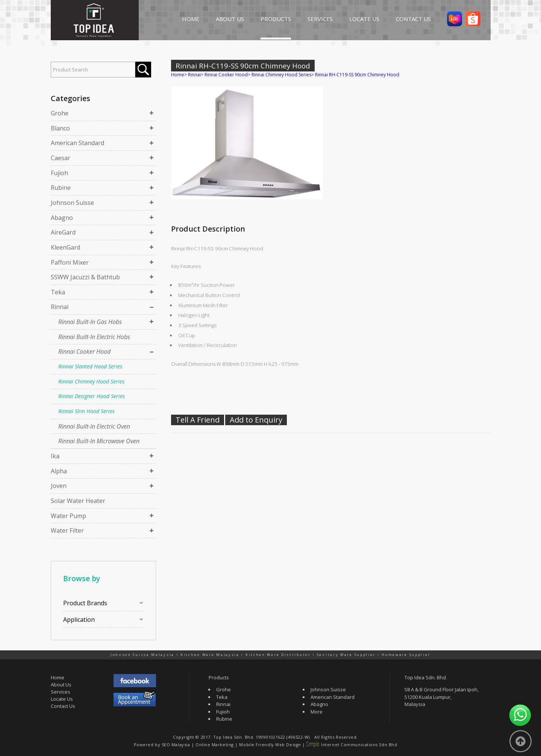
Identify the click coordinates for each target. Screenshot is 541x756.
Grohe (60, 113)
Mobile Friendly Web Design (270, 745)
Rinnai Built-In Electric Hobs (94, 337)
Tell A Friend (198, 420)
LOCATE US (364, 19)
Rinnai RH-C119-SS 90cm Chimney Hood (357, 75)
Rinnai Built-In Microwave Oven (99, 441)
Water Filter (67, 530)
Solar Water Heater (78, 501)
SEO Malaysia (176, 745)
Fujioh (59, 173)
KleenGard (65, 247)
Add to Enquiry (256, 420)
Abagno (62, 218)
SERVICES (320, 19)
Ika (55, 456)
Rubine (61, 188)
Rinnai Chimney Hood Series (91, 381)
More (317, 712)
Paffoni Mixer (70, 262)
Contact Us (63, 706)
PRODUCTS (276, 19)
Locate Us (62, 699)
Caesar (61, 158)
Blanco (60, 128)
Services (61, 692)
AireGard (63, 232)
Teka (58, 292)
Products (219, 677)
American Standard (77, 143)
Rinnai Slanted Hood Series (90, 366)
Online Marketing (215, 745)
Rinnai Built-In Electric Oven (94, 426)
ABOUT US (230, 19)
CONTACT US (413, 19)
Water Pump (68, 516)
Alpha (59, 471)
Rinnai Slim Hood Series (86, 411)
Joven (59, 486)
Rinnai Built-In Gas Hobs (90, 322)
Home (178, 75)
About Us (61, 685)
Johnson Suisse (72, 203)
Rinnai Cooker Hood (84, 351)
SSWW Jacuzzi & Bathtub (85, 277)
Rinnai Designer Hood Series (92, 396)
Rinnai (60, 307)
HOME (191, 19)
